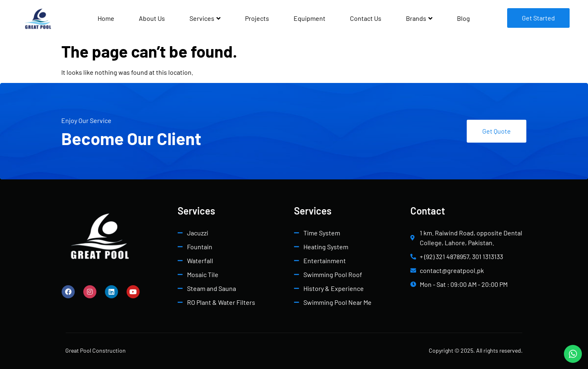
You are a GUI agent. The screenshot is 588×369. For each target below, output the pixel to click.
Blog (463, 18)
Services (205, 18)
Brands (419, 18)
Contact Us (366, 18)
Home (106, 18)
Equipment (310, 18)
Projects (257, 18)
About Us (152, 18)
